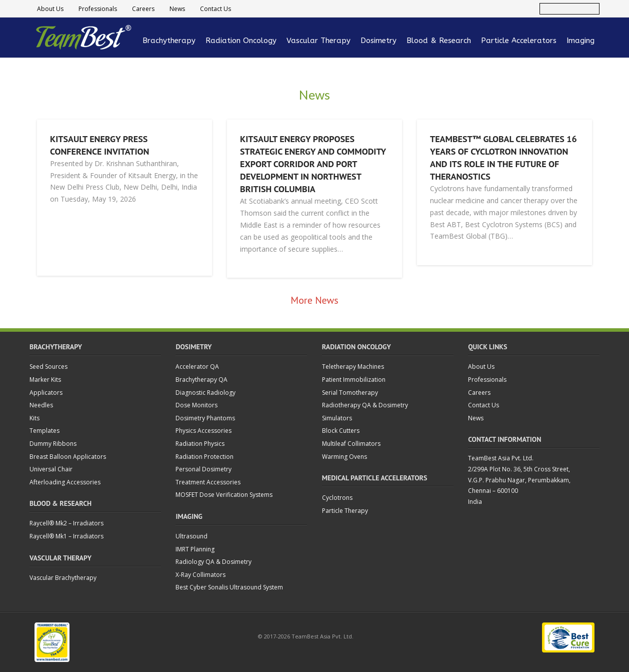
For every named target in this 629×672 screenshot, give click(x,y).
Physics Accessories (203, 431)
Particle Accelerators (519, 41)
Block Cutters (341, 431)
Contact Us (215, 9)
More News (314, 300)
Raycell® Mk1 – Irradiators (66, 536)
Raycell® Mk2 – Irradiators (66, 523)
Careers (143, 9)
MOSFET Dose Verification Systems (224, 495)
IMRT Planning (195, 549)
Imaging (580, 41)
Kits (34, 418)
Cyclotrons (337, 498)
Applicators (46, 393)
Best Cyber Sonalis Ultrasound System (229, 587)
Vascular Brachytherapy (63, 578)
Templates (44, 431)
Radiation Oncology (241, 41)
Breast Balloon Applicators (68, 457)
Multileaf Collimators (351, 444)
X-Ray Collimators (200, 575)
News (177, 9)
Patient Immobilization (354, 380)
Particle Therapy (345, 511)
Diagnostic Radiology (205, 393)
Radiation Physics (200, 444)
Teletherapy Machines (353, 367)
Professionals (98, 9)
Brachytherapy (169, 41)
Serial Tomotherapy (350, 393)
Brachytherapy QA (201, 380)
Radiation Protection (204, 457)
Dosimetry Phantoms (205, 418)
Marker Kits (45, 380)
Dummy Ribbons (53, 444)
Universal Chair (51, 469)
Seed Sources (48, 367)
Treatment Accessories (208, 482)
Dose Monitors (196, 405)
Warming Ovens (344, 457)
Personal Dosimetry (203, 469)
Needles (41, 405)
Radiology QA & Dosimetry (213, 562)
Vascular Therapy (318, 41)
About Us (50, 9)
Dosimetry (378, 41)
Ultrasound (191, 536)
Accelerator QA (197, 367)
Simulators (337, 418)
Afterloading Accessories (65, 482)
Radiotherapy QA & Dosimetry (365, 405)
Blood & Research (439, 41)
